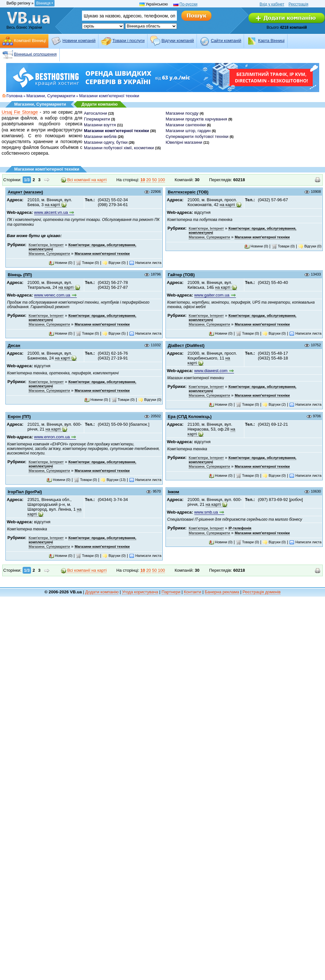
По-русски (188, 4)
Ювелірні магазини (184, 142)
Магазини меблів (100, 136)
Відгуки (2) (274, 404)
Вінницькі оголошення (35, 54)
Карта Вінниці (271, 41)
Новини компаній (79, 41)
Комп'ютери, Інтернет (46, 245)
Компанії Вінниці (30, 41)
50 (154, 180)
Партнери (171, 592)
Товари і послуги (128, 41)
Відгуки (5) (114, 333)
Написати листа (145, 263)
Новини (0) (61, 263)
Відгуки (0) (114, 263)
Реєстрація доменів (262, 592)
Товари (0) (87, 263)
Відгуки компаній (178, 41)
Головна (14, 96)
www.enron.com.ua (52, 437)
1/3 (27, 180)
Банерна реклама (222, 592)
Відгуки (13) (113, 480)
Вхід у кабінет (272, 4)
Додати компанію (100, 104)
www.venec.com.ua (52, 295)
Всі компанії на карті (84, 180)
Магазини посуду (182, 113)
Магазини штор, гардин (188, 131)
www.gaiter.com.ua (212, 295)
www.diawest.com (211, 371)
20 (148, 180)
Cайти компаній (226, 41)
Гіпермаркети (97, 119)
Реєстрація (298, 4)
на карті (52, 205)
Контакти (193, 592)
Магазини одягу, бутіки (106, 142)
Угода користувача (140, 592)
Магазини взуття (100, 125)
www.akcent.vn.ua (51, 212)
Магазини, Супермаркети (51, 96)
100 (161, 180)
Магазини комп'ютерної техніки (109, 96)
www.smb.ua (206, 512)
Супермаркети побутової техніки (197, 136)
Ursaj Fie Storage (20, 112)
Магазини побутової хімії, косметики (119, 148)
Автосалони (95, 113)
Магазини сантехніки (186, 125)
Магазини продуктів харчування (196, 119)
